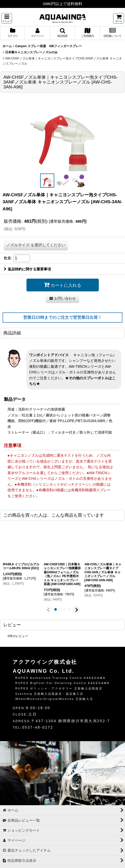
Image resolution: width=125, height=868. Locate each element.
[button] (7, 18)
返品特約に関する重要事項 (27, 269)
